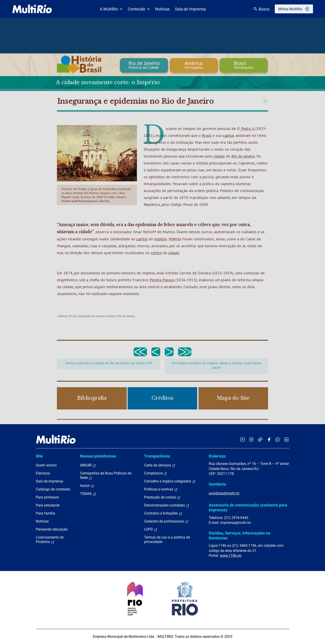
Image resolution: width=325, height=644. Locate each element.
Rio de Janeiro (243, 156)
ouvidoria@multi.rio (224, 493)
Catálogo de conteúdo (53, 489)
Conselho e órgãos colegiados (170, 481)
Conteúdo (139, 9)
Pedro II (247, 129)
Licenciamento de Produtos (50, 540)
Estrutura (43, 473)
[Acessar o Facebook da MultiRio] (269, 439)
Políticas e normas (161, 489)
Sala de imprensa (49, 481)
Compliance (156, 473)
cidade (219, 156)
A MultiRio (111, 9)
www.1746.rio (231, 556)
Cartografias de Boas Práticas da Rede (106, 476)
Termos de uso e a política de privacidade (167, 540)
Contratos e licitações (163, 513)
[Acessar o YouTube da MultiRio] (243, 439)
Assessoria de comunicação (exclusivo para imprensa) (248, 507)
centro (156, 253)
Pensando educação (52, 529)
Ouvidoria (217, 484)
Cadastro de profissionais (166, 521)
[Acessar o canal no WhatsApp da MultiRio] (278, 439)
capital (229, 135)
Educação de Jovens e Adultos (97, 316)
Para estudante (48, 505)
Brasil (207, 135)
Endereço (217, 456)
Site (39, 456)
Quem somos (46, 465)
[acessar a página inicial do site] (32, 9)
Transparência (157, 456)
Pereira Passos (162, 280)
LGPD (151, 529)
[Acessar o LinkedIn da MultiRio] (287, 439)
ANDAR (88, 465)
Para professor (47, 497)
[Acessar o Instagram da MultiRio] (251, 439)
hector (87, 486)
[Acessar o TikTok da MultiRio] (260, 439)
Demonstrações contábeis (167, 505)
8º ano (73, 316)
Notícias (162, 9)
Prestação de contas (162, 497)
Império (161, 239)
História (63, 316)
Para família (45, 513)
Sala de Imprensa (190, 9)
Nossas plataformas (98, 456)
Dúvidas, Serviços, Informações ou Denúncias (240, 536)
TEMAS (88, 494)
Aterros (175, 239)
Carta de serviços (160, 465)
